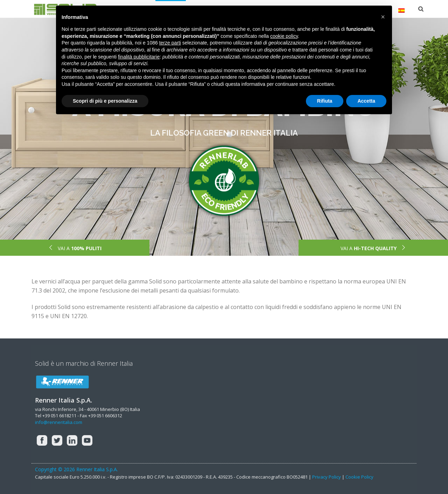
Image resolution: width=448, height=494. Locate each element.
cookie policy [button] (284, 36)
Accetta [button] (366, 101)
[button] (383, 17)
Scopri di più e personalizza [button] (105, 101)
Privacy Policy (327, 477)
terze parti (170, 43)
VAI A (75, 248)
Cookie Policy (359, 477)
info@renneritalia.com (59, 422)
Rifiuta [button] (325, 101)
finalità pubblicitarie (139, 57)
